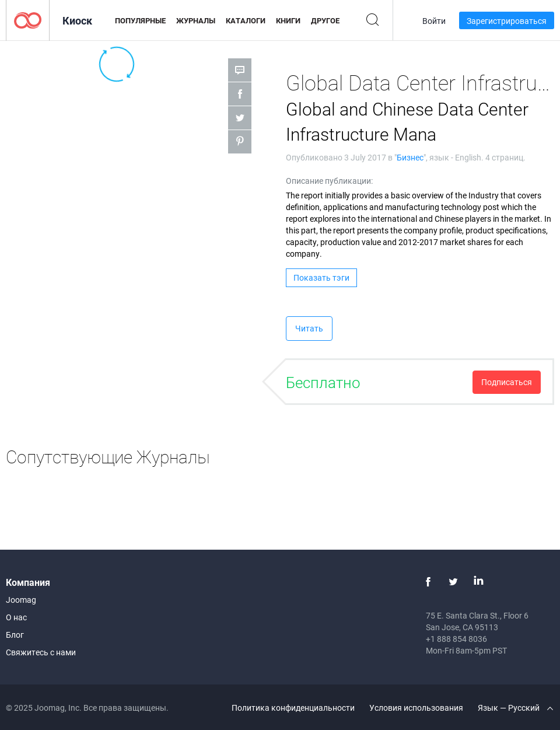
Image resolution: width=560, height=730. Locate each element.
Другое (325, 20)
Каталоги (246, 20)
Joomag (21, 600)
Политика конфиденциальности (293, 708)
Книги (288, 20)
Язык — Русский (515, 708)
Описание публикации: (329, 181)
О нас (16, 617)
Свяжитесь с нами (41, 652)
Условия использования (416, 708)
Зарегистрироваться (507, 21)
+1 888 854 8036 (456, 639)
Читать (309, 328)
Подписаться (507, 382)
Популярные (140, 20)
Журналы (196, 20)
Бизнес (410, 157)
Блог (15, 635)
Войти (434, 21)
